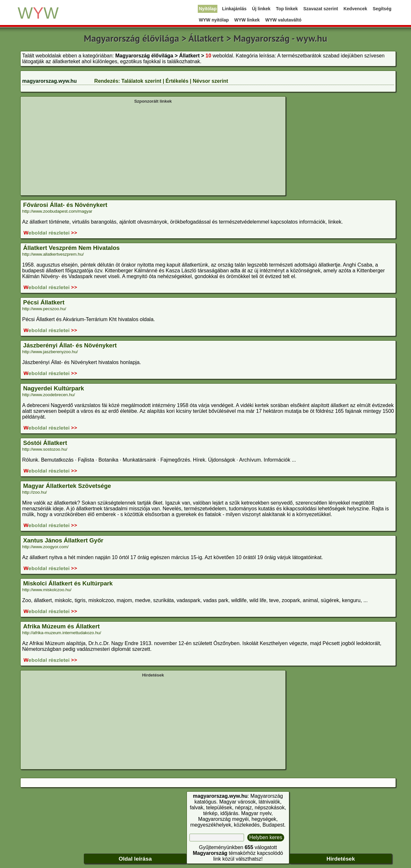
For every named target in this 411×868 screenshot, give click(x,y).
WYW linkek (247, 20)
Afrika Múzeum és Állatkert (61, 626)
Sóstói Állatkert (45, 443)
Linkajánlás (234, 9)
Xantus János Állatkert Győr (63, 540)
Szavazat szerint (321, 9)
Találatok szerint (141, 81)
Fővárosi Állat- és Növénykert (65, 205)
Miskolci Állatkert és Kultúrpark (68, 583)
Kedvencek (355, 9)
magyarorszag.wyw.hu (49, 81)
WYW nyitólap (214, 20)
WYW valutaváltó (283, 20)
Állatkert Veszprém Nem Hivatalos (71, 248)
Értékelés (177, 81)
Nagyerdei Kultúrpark (54, 388)
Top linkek (287, 9)
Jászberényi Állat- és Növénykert (70, 345)
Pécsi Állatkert (44, 302)
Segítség (382, 9)
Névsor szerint (210, 81)
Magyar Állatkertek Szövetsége (67, 486)
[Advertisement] (153, 149)
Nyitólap (208, 9)
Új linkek (261, 9)
